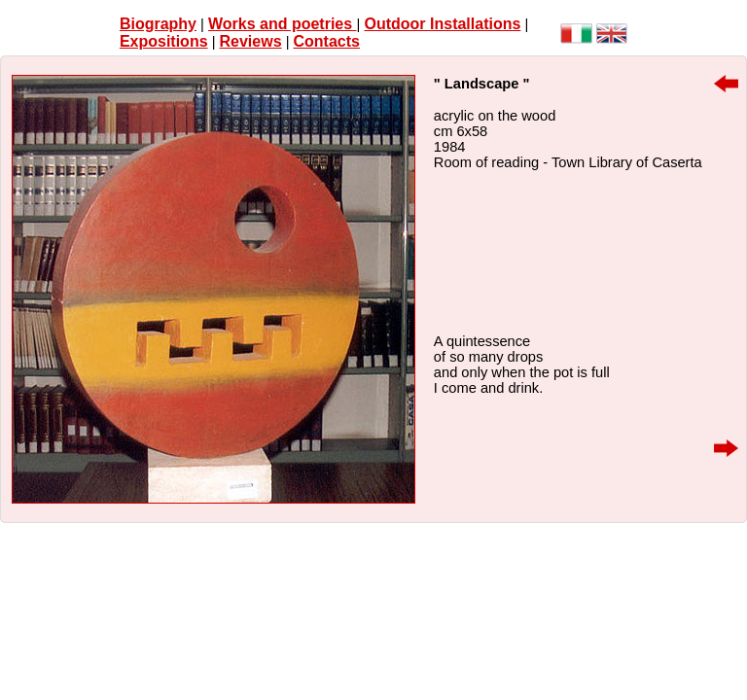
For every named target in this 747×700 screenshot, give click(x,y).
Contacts (327, 41)
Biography (158, 24)
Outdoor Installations (442, 24)
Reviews (251, 41)
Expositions (164, 41)
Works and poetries (283, 24)
